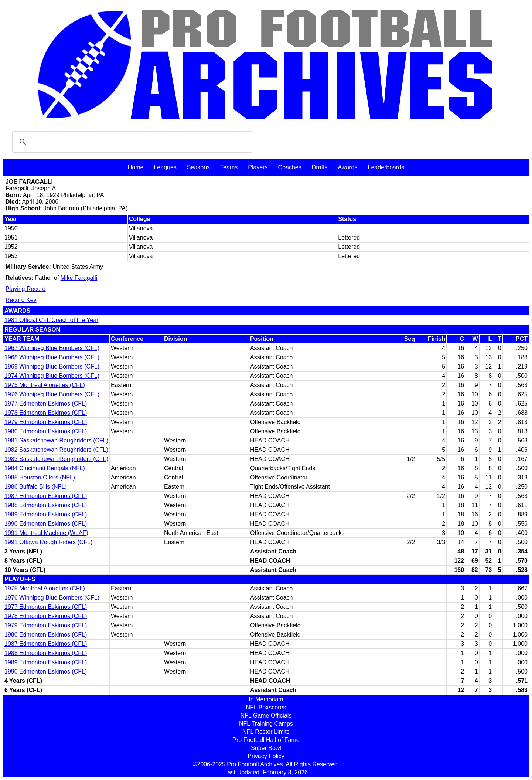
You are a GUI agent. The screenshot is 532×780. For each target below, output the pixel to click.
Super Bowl (266, 748)
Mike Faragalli (79, 278)
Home (136, 167)
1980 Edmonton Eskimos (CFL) (46, 431)
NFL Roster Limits (266, 732)
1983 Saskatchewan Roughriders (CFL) (56, 459)
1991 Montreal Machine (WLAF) (46, 533)
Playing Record (26, 289)
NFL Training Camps (266, 724)
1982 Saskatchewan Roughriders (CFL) (56, 450)
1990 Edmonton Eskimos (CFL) (46, 524)
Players (258, 167)
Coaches (290, 167)
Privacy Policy (266, 756)
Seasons (198, 167)
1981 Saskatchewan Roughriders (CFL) (56, 440)
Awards (347, 167)
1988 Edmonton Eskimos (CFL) (46, 505)
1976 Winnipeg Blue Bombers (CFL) (52, 394)
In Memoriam (266, 699)
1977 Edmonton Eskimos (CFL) (46, 403)
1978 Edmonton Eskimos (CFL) (46, 413)
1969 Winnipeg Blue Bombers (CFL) (52, 367)
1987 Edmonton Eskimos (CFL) (46, 496)
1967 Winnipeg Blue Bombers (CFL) (52, 348)
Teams (229, 167)
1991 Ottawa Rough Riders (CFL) (48, 542)
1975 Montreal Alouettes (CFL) (45, 385)
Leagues (165, 167)
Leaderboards (386, 167)
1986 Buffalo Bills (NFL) (36, 487)
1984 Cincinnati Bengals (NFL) (45, 468)
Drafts (320, 167)
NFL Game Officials (266, 715)
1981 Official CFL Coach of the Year (51, 320)
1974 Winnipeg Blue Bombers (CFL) (52, 376)
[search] (132, 142)
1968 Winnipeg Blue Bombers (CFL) (52, 357)
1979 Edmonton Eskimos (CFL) (46, 422)
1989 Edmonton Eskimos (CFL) (46, 514)
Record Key (21, 300)
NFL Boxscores (266, 707)
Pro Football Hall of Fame (266, 740)
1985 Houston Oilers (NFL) (40, 477)
